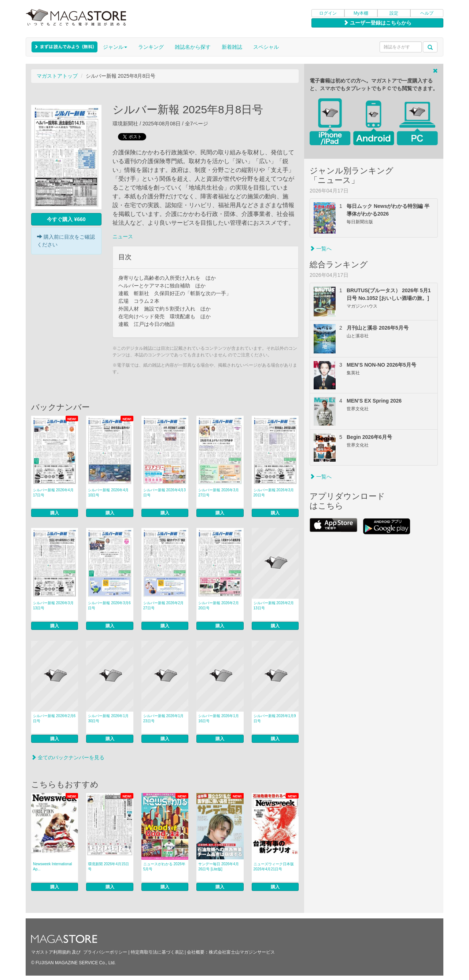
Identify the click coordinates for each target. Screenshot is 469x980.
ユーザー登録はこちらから (377, 23)
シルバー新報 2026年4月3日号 (165, 493)
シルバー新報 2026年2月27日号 (164, 605)
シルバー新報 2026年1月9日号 (275, 718)
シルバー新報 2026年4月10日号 (108, 493)
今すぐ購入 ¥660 (66, 219)
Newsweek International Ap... (52, 867)
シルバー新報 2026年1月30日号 (108, 718)
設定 (394, 13)
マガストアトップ (57, 76)
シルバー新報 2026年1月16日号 (219, 718)
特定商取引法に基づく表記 (157, 952)
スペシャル (266, 47)
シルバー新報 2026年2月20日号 (219, 605)
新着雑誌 (232, 47)
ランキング (151, 47)
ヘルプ (427, 13)
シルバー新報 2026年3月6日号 (109, 605)
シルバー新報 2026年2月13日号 (274, 605)
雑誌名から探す (193, 47)
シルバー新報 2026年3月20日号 (274, 493)
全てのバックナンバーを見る (68, 757)
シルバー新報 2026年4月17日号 (53, 493)
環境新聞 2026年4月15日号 (108, 867)
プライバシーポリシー (105, 952)
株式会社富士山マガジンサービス (242, 952)
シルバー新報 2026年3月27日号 (219, 493)
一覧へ (321, 249)
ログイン (328, 13)
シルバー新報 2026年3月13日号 (53, 605)
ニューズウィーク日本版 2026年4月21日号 (274, 867)
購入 (55, 513)
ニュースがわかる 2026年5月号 (164, 867)
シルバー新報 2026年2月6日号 (54, 718)
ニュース (123, 236)
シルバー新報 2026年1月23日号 (164, 718)
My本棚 (361, 13)
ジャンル (115, 47)
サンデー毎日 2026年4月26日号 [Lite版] (219, 867)
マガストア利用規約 (51, 952)
